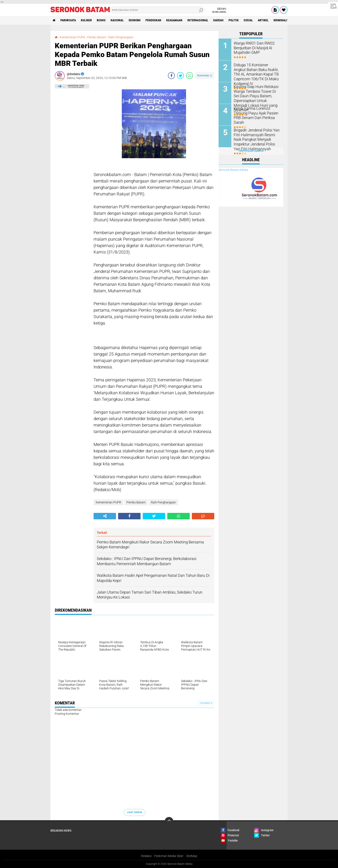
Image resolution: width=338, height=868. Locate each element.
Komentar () (205, 75)
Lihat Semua (135, 812)
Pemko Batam (97, 37)
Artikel (263, 20)
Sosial (248, 20)
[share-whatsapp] (189, 76)
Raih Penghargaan (121, 37)
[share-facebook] (171, 76)
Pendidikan (153, 20)
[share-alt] (105, 516)
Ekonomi (135, 20)
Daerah (218, 20)
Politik (234, 20)
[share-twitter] (180, 76)
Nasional (117, 20)
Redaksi (146, 856)
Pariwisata (68, 20)
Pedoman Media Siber (169, 856)
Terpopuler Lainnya (251, 151)
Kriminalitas (283, 20)
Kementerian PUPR (72, 37)
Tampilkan (206, 703)
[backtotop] (169, 821)
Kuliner (86, 20)
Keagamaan (174, 20)
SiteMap (192, 856)
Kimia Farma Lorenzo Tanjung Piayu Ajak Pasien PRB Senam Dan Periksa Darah (257, 113)
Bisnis (101, 20)
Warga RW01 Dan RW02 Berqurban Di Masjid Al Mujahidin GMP (252, 47)
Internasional (198, 20)
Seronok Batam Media (233, 170)
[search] (157, 10)
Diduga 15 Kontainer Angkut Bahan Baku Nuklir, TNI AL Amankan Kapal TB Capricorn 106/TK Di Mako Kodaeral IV (256, 71)
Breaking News (61, 831)
